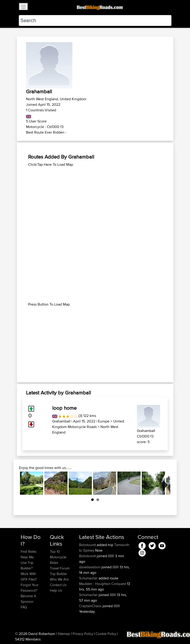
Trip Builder (58, 574)
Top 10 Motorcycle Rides (58, 557)
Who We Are (59, 579)
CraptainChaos (91, 606)
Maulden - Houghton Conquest (103, 584)
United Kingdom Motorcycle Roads (88, 424)
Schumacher (89, 578)
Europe (104, 421)
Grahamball (61, 421)
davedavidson (90, 567)
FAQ (24, 607)
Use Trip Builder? (27, 565)
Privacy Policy (83, 634)
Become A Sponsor (28, 599)
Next (163, 483)
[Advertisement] (95, 200)
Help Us (56, 590)
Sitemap (64, 634)
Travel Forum (60, 568)
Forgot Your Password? (30, 588)
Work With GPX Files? (29, 577)
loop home (64, 408)
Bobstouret (88, 545)
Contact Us (58, 585)
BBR (111, 556)
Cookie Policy (106, 634)
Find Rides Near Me (29, 554)
